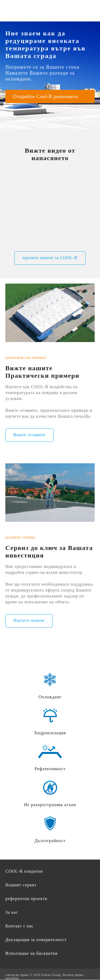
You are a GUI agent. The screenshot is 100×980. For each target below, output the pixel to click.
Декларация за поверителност (36, 940)
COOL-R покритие (24, 871)
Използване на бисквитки (31, 953)
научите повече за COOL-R (50, 258)
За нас (12, 912)
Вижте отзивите (29, 435)
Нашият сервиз (21, 885)
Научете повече (29, 620)
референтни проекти (26, 899)
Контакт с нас (19, 926)
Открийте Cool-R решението (46, 96)
